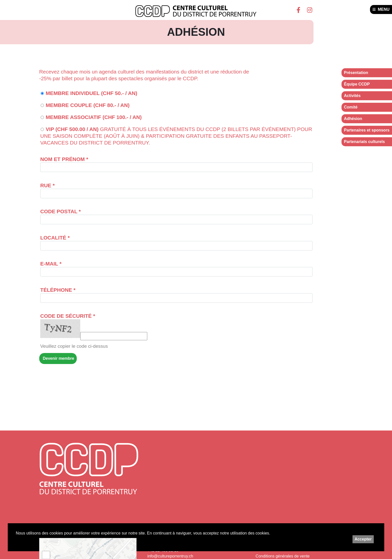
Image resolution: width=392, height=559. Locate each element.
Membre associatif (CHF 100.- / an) (91, 117)
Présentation (356, 73)
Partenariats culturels (364, 142)
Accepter (363, 539)
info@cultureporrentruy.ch (170, 556)
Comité (351, 107)
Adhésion (353, 119)
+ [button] (46, 555)
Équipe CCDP (357, 84)
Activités (352, 96)
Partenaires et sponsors (367, 130)
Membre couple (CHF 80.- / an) (85, 105)
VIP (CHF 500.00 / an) (176, 136)
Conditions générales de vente (282, 556)
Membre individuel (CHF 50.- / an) (89, 93)
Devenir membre (58, 358)
